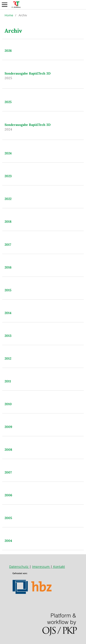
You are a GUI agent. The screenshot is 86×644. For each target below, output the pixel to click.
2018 (8, 222)
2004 (8, 541)
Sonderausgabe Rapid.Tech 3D (28, 73)
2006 (8, 495)
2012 (8, 358)
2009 (8, 427)
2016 (8, 267)
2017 (8, 245)
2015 (8, 290)
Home (9, 15)
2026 (8, 51)
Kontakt (59, 567)
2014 (8, 313)
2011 (8, 381)
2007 (8, 472)
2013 (8, 336)
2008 (8, 450)
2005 (8, 518)
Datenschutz (19, 567)
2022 (8, 199)
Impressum (41, 567)
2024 (8, 153)
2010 (8, 404)
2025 (8, 102)
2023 (8, 176)
